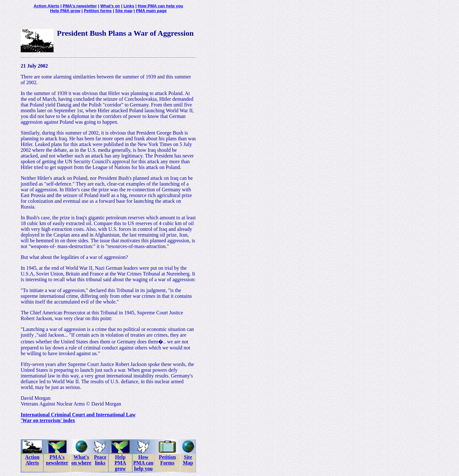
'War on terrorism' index (48, 420)
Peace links (100, 460)
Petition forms (98, 11)
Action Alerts (46, 6)
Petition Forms (167, 460)
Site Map (188, 460)
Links (129, 6)
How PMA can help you (160, 6)
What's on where (81, 460)
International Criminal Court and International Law (78, 415)
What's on (110, 6)
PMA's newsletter (80, 6)
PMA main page (151, 11)
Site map (124, 11)
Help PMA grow (65, 11)
